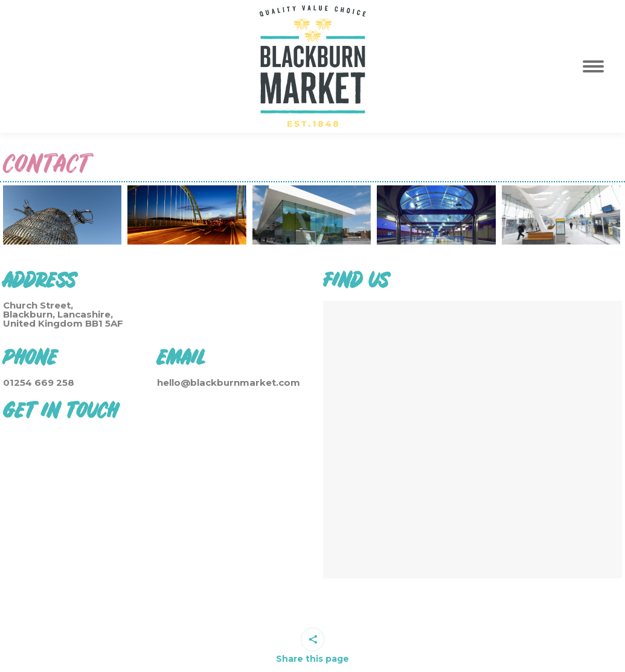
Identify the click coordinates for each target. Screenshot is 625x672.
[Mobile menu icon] (600, 66)
